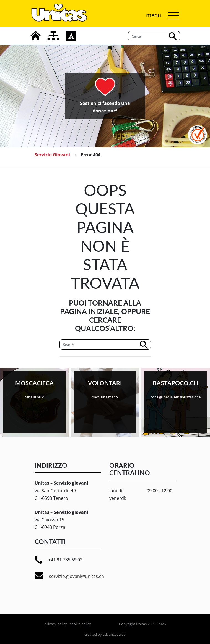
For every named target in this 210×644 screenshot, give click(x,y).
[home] (36, 36)
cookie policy (80, 624)
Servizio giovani (52, 155)
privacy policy (56, 624)
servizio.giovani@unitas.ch (69, 576)
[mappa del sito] (53, 36)
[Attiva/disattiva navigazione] (161, 16)
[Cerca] (105, 345)
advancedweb (114, 634)
